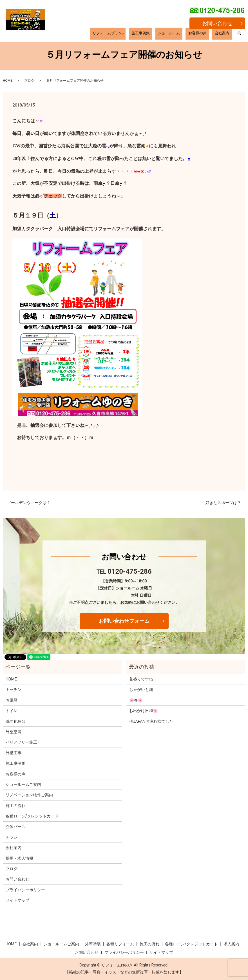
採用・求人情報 (19, 858)
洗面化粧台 (15, 721)
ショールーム (189, 35)
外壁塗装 (14, 732)
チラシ (12, 837)
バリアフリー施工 (21, 742)
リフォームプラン (142, 35)
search (239, 35)
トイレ (12, 711)
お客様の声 (209, 35)
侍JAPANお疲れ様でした (151, 721)
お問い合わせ (217, 23)
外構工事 (14, 753)
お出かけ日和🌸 (143, 711)
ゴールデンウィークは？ (29, 503)
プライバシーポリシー (25, 890)
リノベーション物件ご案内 (29, 795)
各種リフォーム (120, 944)
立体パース (15, 827)
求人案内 (231, 944)
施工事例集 (168, 35)
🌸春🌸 (136, 700)
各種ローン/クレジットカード (32, 816)
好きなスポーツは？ (223, 503)
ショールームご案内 (23, 784)
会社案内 (226, 35)
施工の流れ (15, 806)
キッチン (14, 689)
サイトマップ (17, 900)
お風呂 (12, 700)
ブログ (29, 81)
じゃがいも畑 (141, 689)
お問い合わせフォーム (124, 621)
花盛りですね (141, 679)
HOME (8, 81)
